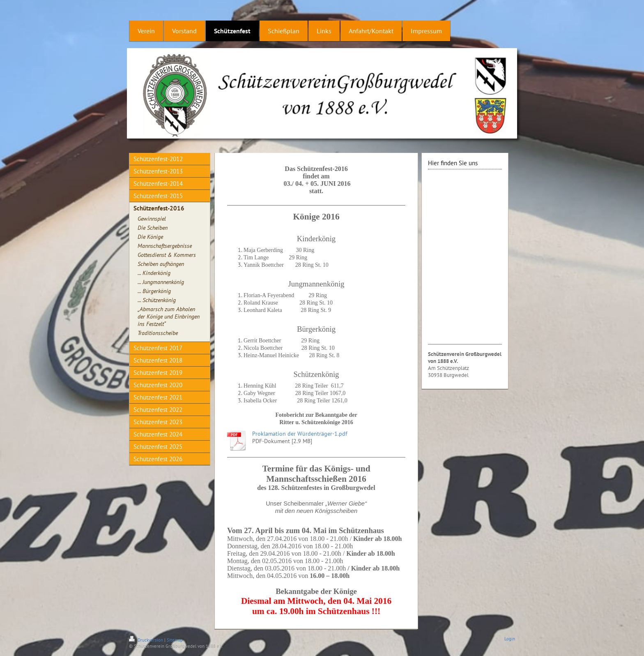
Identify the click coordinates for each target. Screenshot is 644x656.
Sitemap (175, 640)
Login (510, 639)
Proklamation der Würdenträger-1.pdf (300, 434)
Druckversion (147, 640)
